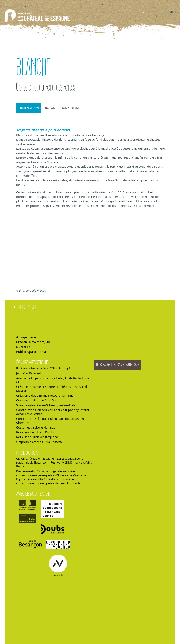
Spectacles (28, 307)
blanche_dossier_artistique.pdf (132, 365)
